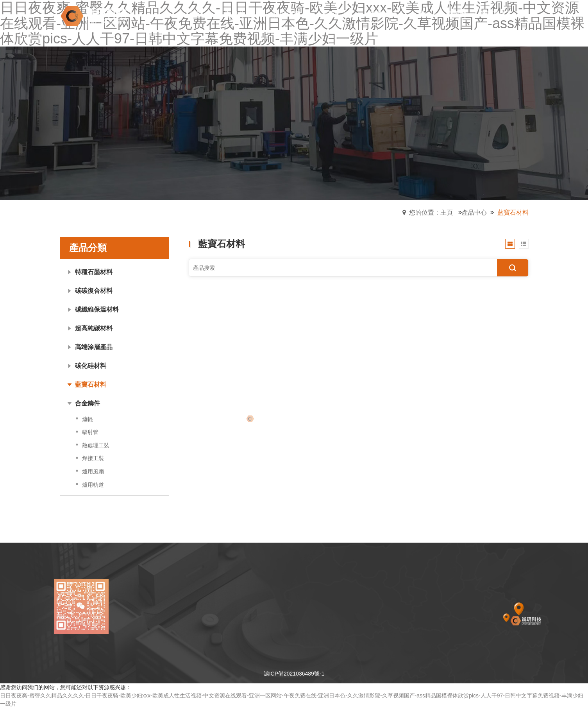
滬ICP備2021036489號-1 (294, 674)
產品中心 (474, 212)
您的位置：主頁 (431, 212)
